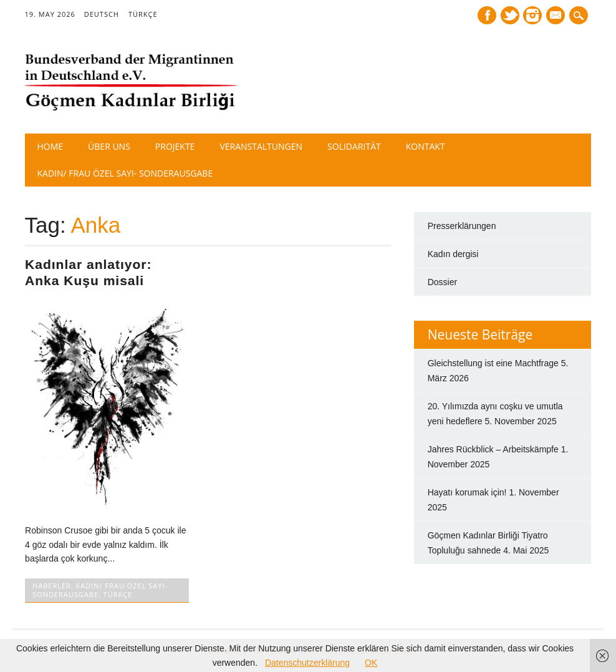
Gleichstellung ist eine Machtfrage (493, 363)
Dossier (442, 282)
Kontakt (426, 146)
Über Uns (109, 146)
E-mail (557, 16)
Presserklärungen (462, 226)
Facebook (487, 15)
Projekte (175, 146)
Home (51, 146)
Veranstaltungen (261, 146)
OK (371, 663)
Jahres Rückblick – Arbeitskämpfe (493, 449)
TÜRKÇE (143, 14)
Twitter (510, 15)
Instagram (532, 15)
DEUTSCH (102, 14)
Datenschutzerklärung (307, 663)
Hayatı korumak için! (467, 492)
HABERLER (52, 586)
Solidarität (354, 146)
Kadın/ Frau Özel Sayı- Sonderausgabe (125, 173)
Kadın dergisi (453, 254)
